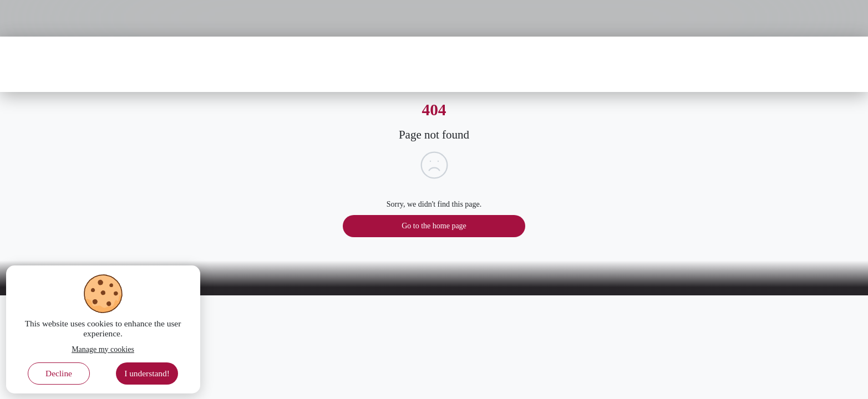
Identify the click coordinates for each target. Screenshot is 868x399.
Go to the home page (434, 226)
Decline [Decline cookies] (59, 373)
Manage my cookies (103, 349)
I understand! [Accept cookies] (147, 373)
